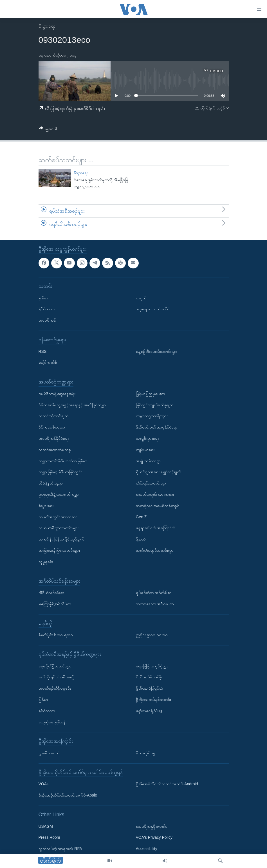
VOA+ (44, 784)
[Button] (48, 130)
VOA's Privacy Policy (154, 837)
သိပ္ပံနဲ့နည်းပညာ (51, 483)
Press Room (49, 837)
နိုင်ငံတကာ (47, 309)
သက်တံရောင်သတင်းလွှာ (155, 550)
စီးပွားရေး (47, 26)
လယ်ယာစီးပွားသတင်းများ (59, 528)
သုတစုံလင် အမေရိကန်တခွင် (158, 506)
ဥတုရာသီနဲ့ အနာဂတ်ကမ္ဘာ (59, 494)
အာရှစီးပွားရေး (147, 438)
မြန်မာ (43, 298)
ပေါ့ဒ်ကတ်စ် (48, 362)
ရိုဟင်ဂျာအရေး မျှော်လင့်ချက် (159, 472)
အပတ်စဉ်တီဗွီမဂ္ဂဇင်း (55, 688)
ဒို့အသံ (141, 539)
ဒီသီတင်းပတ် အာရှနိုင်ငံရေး (157, 427)
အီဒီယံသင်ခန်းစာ (51, 593)
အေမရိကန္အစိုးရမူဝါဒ (152, 826)
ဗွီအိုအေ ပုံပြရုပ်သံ (150, 688)
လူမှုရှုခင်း (46, 562)
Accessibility (147, 849)
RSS (43, 351)
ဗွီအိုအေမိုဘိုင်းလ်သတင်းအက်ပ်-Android (167, 784)
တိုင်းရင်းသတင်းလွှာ (151, 483)
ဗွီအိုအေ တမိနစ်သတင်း (154, 699)
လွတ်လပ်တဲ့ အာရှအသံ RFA (60, 849)
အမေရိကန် (47, 320)
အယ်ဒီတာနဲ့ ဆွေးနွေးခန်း (57, 394)
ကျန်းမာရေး (145, 450)
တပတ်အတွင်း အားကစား (58, 517)
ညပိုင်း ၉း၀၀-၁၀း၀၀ (152, 635)
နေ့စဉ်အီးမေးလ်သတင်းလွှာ (156, 351)
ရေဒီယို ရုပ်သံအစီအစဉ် (57, 677)
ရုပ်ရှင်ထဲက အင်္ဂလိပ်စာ (154, 593)
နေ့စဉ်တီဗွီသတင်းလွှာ (55, 666)
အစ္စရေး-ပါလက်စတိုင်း (153, 309)
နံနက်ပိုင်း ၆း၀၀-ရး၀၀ (56, 635)
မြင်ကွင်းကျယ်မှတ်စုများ (154, 405)
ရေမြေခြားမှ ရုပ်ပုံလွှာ (152, 666)
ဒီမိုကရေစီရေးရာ (52, 427)
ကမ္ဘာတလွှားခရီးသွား (152, 416)
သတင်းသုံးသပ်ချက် (54, 416)
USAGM (46, 826)
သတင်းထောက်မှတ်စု (55, 450)
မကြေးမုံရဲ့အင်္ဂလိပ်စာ (55, 604)
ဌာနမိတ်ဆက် (49, 753)
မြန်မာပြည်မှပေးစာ (151, 394)
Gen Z (141, 517)
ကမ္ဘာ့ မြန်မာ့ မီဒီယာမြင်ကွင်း (60, 472)
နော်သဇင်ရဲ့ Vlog (149, 711)
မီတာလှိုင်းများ (147, 753)
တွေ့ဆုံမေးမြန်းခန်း (53, 722)
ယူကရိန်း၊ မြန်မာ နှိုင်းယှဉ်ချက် (62, 539)
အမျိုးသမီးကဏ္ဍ (148, 461)
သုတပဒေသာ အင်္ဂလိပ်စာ (155, 604)
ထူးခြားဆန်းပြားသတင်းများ (59, 550)
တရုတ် (141, 298)
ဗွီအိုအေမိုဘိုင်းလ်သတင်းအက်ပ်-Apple (68, 795)
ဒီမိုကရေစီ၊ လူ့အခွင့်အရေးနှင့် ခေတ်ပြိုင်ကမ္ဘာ (72, 405)
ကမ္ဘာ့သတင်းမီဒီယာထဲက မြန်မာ (63, 461)
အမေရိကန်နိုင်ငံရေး (54, 438)
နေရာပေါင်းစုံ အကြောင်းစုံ (156, 528)
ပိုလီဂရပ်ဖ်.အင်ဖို (149, 677)
